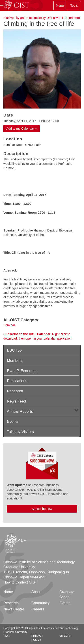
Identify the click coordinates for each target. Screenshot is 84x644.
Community (40, 603)
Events (13, 422)
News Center (14, 609)
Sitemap (65, 636)
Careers (38, 609)
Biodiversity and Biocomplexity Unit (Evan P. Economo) (42, 18)
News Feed (16, 401)
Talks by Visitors (20, 432)
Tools (74, 6)
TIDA (6, 636)
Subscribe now (42, 509)
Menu (60, 6)
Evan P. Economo (22, 371)
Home (8, 592)
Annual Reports (20, 412)
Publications (17, 381)
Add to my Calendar (22, 129)
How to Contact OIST (20, 582)
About (36, 592)
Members (15, 361)
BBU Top (14, 350)
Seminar (9, 325)
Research (15, 391)
